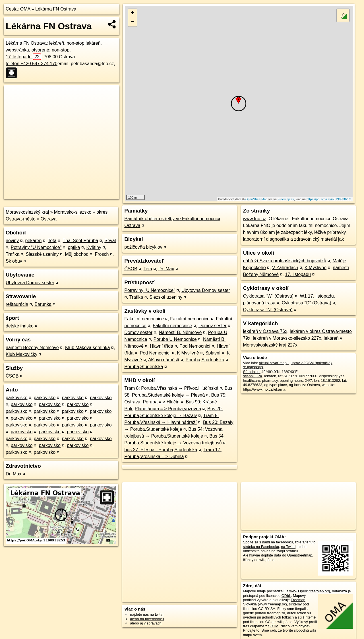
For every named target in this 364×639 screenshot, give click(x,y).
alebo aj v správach (146, 623)
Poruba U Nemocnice (175, 339)
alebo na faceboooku (147, 619)
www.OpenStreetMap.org (310, 591)
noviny (12, 241)
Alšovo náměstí (164, 360)
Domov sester (213, 326)
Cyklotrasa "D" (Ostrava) (307, 303)
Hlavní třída (162, 346)
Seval (110, 241)
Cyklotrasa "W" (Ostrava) (268, 296)
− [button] (133, 22)
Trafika (13, 254)
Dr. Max (14, 474)
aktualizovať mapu (274, 363)
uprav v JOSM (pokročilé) (311, 363)
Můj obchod (77, 254)
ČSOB (12, 376)
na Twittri (288, 547)
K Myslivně (188, 353)
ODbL (286, 596)
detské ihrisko (20, 326)
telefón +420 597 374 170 (32, 64)
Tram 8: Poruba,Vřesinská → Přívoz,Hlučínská (171, 388)
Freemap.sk (286, 199)
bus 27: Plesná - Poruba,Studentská (161, 450)
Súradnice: (252, 372)
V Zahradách (285, 268)
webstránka (17, 50)
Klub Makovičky (21, 354)
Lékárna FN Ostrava (56, 9)
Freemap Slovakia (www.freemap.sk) (274, 602)
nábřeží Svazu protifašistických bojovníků (285, 261)
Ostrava (49, 219)
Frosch (102, 254)
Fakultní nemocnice (144, 319)
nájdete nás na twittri (147, 614)
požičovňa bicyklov (143, 247)
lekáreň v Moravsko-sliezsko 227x (287, 338)
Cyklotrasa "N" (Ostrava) (268, 310)
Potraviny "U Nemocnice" (36, 247)
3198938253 (253, 367)
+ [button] (133, 13)
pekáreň (34, 241)
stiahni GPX (253, 376)
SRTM (273, 626)
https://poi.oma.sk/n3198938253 (329, 199)
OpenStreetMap (257, 199)
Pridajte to (251, 630)
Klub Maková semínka (87, 348)
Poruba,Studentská (205, 360)
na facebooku (282, 542)
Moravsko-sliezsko (73, 212)
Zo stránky (257, 211)
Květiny (94, 247)
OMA (25, 9)
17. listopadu (23, 57)
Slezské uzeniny (42, 254)
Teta (52, 241)
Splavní (213, 353)
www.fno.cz (255, 219)
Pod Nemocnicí (195, 346)
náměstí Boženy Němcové (32, 348)
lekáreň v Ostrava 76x (265, 331)
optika (74, 247)
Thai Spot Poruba (81, 241)
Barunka (43, 304)
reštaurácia (17, 304)
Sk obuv (14, 261)
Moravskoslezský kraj (27, 212)
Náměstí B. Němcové (180, 332)
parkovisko (16, 398)
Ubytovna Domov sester (30, 283)
